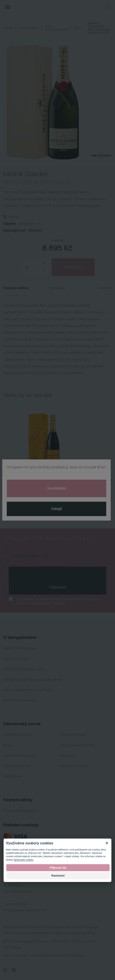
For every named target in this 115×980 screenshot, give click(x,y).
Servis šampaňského (20, 700)
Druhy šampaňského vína (24, 669)
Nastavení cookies (76, 766)
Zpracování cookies (24, 860)
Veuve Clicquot (24, 480)
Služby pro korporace (20, 811)
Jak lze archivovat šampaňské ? (29, 690)
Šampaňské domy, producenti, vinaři (32, 680)
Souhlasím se (57, 601)
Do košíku (73, 267)
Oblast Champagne (19, 648)
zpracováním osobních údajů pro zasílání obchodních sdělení (57, 601)
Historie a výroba (17, 659)
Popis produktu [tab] (16, 288)
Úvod (7, 28)
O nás (8, 745)
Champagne (28, 28)
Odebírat (57, 587)
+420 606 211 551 (16, 904)
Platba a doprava (17, 766)
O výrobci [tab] (105, 288)
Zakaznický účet (74, 735)
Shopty (50, 955)
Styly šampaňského (57, 28)
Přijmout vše (58, 868)
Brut (78, 28)
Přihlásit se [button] (97, 7)
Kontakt (67, 756)
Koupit (47, 513)
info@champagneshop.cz (25, 910)
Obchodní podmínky (19, 756)
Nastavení (58, 876)
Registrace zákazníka (78, 745)
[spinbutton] (34, 267)
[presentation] (38, 573)
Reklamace (12, 776)
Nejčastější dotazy (18, 735)
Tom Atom (77, 955)
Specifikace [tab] (57, 288)
